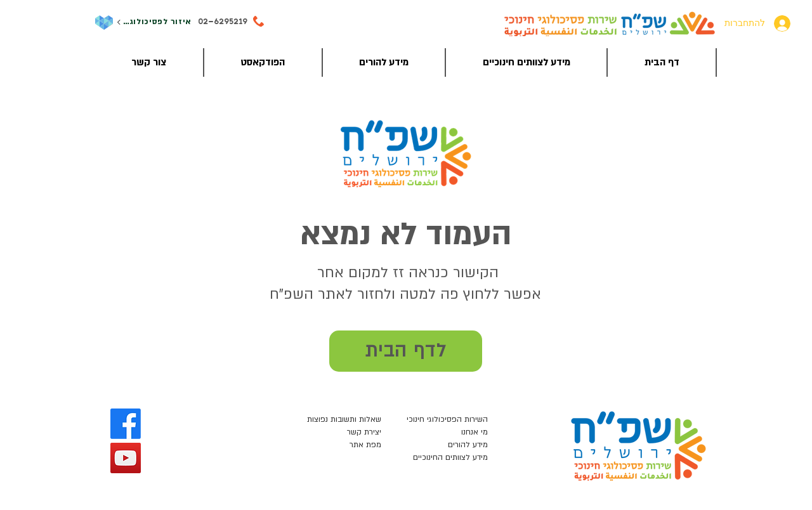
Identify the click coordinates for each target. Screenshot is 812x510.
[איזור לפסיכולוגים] (154, 23)
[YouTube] (126, 458)
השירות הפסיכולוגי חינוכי (447, 419)
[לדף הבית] (406, 351)
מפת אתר (365, 445)
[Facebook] (126, 424)
